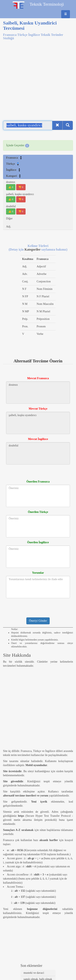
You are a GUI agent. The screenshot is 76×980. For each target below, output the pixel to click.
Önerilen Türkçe (38, 512)
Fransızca (14, 158)
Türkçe (13, 164)
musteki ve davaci (34, 973)
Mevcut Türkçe (38, 409)
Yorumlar (38, 573)
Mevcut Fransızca (38, 378)
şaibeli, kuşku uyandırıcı (20, 194)
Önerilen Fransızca (38, 482)
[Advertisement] (38, 78)
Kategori (13, 176)
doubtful (11, 206)
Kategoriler (33, 249)
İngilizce (13, 170)
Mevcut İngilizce (38, 439)
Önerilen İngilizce (38, 542)
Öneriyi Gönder (38, 621)
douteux (11, 182)
